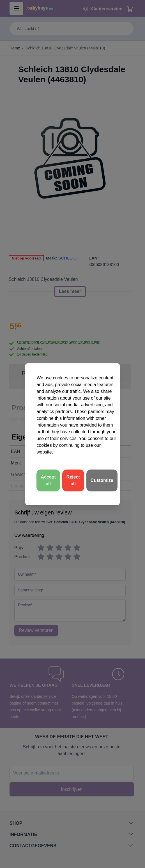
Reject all (73, 480)
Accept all (48, 480)
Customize (102, 480)
